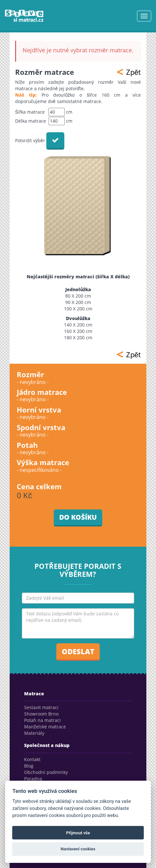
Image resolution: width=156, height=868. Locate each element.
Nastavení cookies (78, 849)
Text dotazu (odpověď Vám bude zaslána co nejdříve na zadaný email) (78, 623)
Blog (29, 766)
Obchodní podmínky (46, 772)
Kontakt (32, 759)
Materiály (34, 733)
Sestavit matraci (41, 707)
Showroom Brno (41, 714)
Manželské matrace (45, 727)
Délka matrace (31, 121)
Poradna (33, 779)
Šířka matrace (30, 112)
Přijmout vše (78, 833)
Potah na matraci (42, 720)
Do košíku (78, 517)
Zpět (129, 72)
